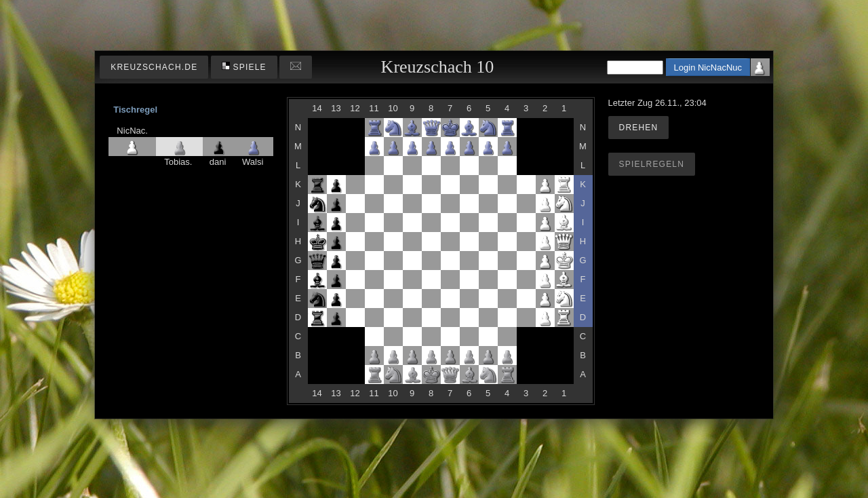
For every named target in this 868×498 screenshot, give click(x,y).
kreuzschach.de (154, 67)
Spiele (244, 67)
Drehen (639, 128)
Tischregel (135, 110)
